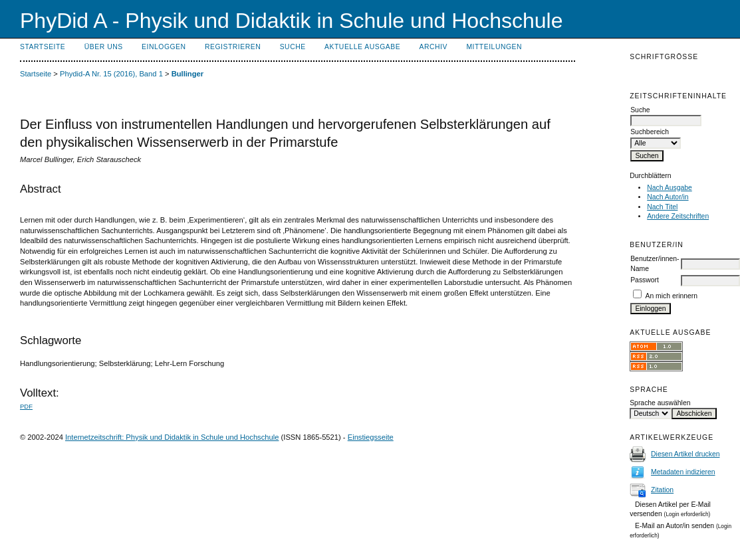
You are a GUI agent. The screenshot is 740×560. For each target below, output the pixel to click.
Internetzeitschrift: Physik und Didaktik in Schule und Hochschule (172, 437)
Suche (293, 47)
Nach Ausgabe (670, 188)
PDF (26, 406)
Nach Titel (662, 207)
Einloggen (164, 47)
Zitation (662, 490)
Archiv (433, 47)
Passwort (645, 280)
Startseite (43, 47)
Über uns (104, 47)
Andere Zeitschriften (678, 216)
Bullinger (187, 74)
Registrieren (233, 47)
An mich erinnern (672, 296)
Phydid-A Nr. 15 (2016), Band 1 (111, 74)
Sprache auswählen (660, 403)
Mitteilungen (494, 47)
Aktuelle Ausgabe (362, 47)
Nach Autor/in (668, 197)
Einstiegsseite (371, 437)
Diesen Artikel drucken (685, 454)
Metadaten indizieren (683, 472)
